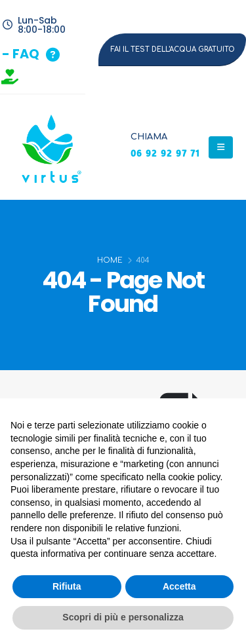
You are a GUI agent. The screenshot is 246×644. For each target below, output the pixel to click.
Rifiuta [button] (67, 586)
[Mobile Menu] (221, 147)
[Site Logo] (49, 147)
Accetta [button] (179, 586)
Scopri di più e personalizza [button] (123, 617)
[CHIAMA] (165, 147)
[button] (31, 55)
